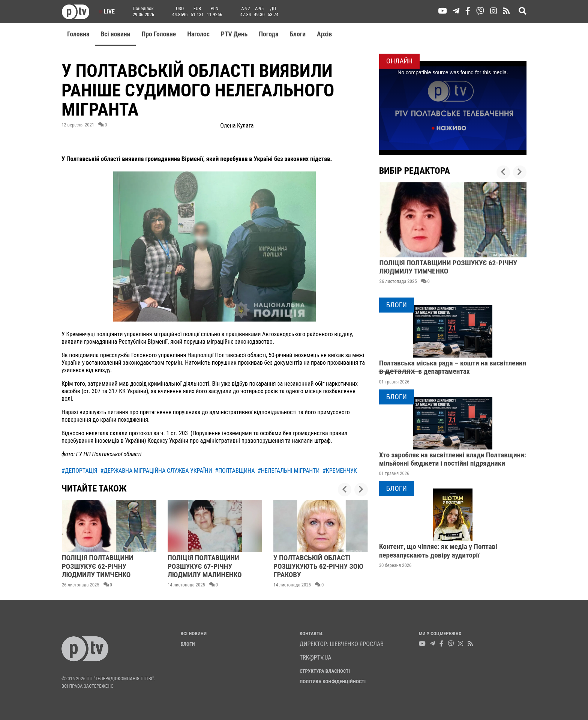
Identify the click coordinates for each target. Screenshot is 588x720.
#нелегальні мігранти (289, 471)
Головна (78, 34)
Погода (268, 34)
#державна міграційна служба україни (156, 471)
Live (107, 11)
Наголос (198, 34)
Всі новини (115, 34)
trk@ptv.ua (316, 658)
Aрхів (324, 34)
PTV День (234, 34)
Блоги (298, 34)
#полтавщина (235, 471)
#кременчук (340, 471)
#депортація (79, 471)
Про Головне (159, 34)
